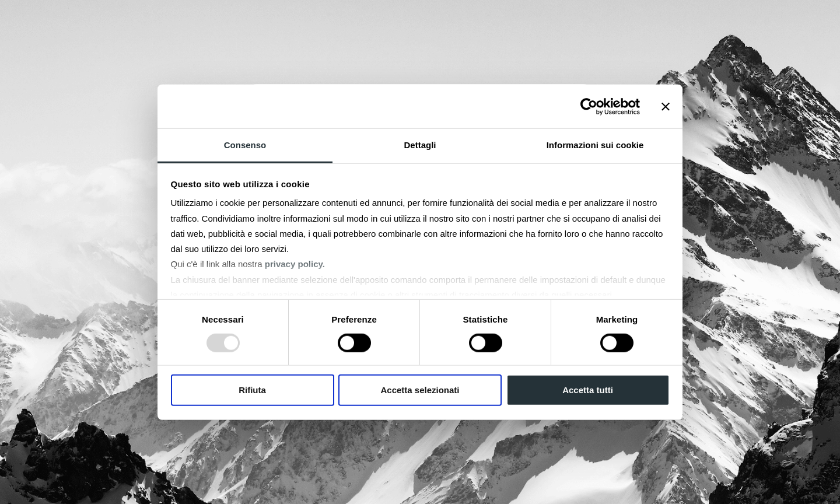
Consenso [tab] (245, 145)
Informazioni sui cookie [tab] (595, 145)
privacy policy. (295, 264)
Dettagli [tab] (420, 145)
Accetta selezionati (420, 390)
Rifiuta (252, 390)
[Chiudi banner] (666, 106)
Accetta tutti (588, 390)
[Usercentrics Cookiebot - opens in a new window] (589, 106)
